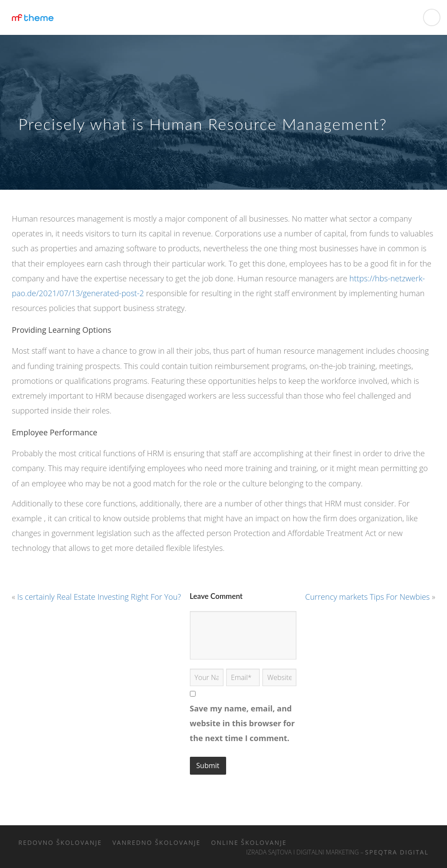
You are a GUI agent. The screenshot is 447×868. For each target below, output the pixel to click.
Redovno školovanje (60, 842)
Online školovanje (249, 842)
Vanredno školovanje (157, 842)
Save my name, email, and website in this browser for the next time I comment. (242, 723)
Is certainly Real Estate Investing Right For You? (99, 597)
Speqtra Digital (397, 852)
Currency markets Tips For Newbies (367, 597)
